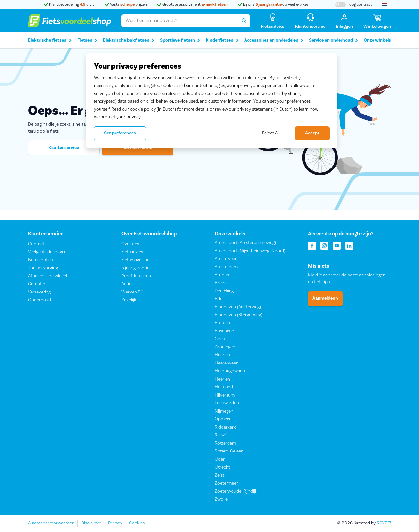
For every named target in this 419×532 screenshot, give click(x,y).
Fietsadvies (132, 252)
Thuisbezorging (43, 268)
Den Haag (224, 291)
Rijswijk (222, 435)
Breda (221, 283)
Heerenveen (227, 363)
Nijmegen (224, 411)
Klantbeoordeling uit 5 (69, 4)
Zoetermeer (226, 484)
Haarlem (223, 355)
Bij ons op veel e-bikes (273, 4)
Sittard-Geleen (229, 452)
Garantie (36, 284)
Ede (219, 299)
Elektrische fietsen (50, 40)
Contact (36, 244)
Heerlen (222, 379)
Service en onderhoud (334, 40)
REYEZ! (384, 523)
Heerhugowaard (231, 371)
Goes (220, 339)
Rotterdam (225, 443)
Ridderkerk (225, 427)
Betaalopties (40, 260)
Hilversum (225, 395)
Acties (127, 284)
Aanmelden (325, 299)
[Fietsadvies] (273, 21)
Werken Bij (132, 292)
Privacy (115, 523)
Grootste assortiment (192, 4)
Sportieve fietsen (180, 40)
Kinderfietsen (222, 40)
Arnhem (223, 275)
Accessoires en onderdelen (274, 40)
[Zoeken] (244, 21)
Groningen (225, 347)
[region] (212, 101)
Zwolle (221, 500)
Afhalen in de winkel (48, 276)
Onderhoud (40, 300)
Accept (312, 133)
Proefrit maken (136, 276)
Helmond (224, 387)
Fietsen (87, 40)
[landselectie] (387, 5)
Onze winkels (377, 40)
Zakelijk (129, 300)
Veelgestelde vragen (47, 252)
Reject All (271, 133)
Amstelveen (226, 259)
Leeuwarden (227, 403)
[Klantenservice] (310, 21)
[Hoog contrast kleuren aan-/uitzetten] (354, 5)
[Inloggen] (344, 21)
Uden (220, 459)
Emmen (222, 323)
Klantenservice (64, 148)
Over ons (130, 244)
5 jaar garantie (135, 268)
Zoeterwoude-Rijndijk (236, 491)
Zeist (219, 475)
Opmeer (223, 419)
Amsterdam (226, 267)
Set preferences (120, 133)
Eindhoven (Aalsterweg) (238, 307)
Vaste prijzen (126, 4)
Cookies (137, 523)
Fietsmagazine (135, 260)
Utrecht (222, 468)
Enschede (224, 331)
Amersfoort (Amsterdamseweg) (245, 243)
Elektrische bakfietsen (129, 40)
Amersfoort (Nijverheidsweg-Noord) (250, 251)
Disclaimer (91, 523)
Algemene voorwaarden (51, 523)
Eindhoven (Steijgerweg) (238, 315)
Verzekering (39, 292)
